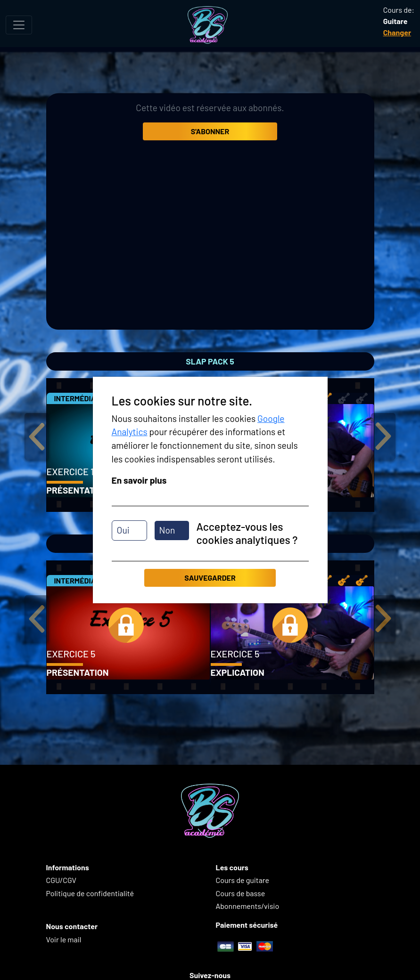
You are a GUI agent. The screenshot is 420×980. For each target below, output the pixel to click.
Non (167, 530)
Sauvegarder (210, 578)
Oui (123, 530)
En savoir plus (139, 480)
